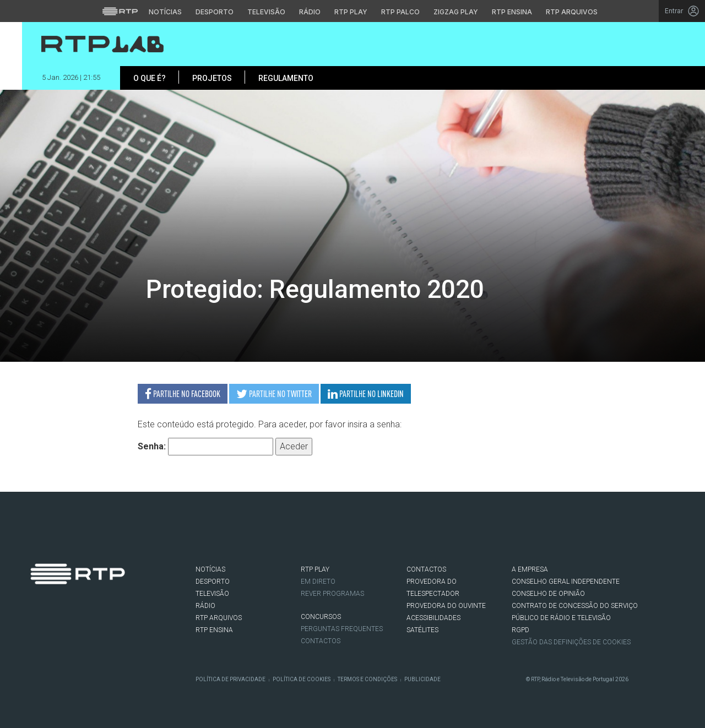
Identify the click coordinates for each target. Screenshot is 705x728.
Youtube (86, 629)
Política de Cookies (302, 679)
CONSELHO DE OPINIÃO (548, 594)
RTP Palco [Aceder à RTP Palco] (400, 12)
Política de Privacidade (231, 679)
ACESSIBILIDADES (433, 618)
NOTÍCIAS (210, 569)
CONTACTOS (426, 569)
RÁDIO (205, 606)
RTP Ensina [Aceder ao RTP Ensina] (512, 12)
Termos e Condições (367, 679)
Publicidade (422, 679)
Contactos (321, 641)
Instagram (69, 629)
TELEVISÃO (212, 594)
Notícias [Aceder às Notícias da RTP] (165, 12)
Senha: (205, 447)
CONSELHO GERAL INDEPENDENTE (566, 582)
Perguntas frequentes (342, 629)
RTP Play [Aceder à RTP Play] (351, 12)
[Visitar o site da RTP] (120, 11)
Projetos (212, 78)
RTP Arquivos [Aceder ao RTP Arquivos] (572, 12)
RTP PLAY (315, 569)
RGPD (520, 630)
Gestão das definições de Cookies (571, 642)
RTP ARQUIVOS (219, 618)
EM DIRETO (318, 582)
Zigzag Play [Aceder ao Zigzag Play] (456, 12)
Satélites (422, 630)
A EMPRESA (530, 569)
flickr (102, 629)
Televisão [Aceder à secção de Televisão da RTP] (266, 12)
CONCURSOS (321, 617)
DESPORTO (213, 582)
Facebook (36, 629)
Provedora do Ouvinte (446, 606)
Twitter (53, 629)
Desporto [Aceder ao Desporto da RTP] (215, 12)
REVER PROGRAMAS (332, 594)
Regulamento (286, 78)
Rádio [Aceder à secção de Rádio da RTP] (310, 12)
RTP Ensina (214, 630)
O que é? (150, 78)
